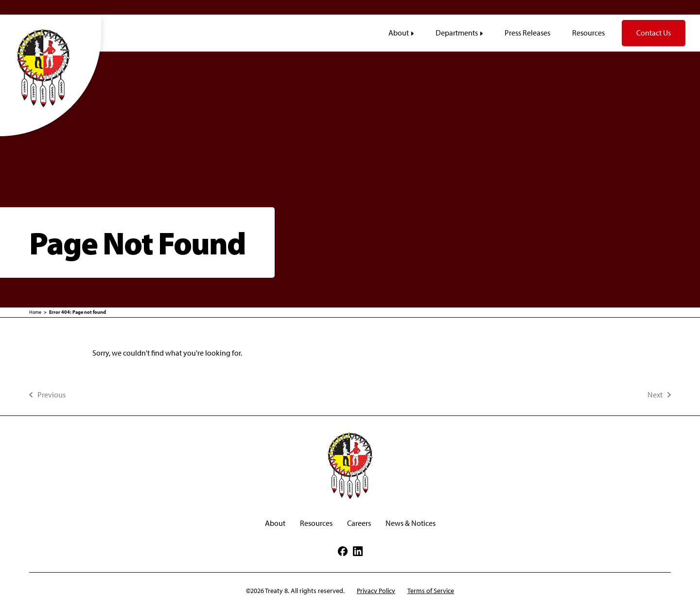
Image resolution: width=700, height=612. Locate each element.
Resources (316, 523)
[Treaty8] (51, 68)
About (275, 523)
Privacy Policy (376, 591)
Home (35, 312)
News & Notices (411, 523)
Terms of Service (431, 591)
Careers (359, 523)
